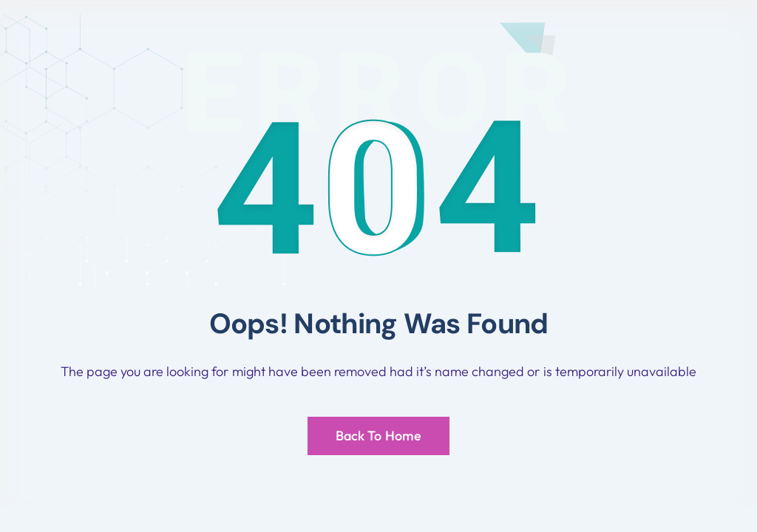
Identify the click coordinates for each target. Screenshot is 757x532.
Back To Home (378, 436)
